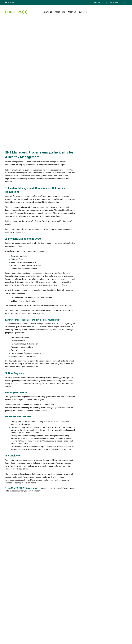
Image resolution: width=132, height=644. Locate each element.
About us (72, 12)
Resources (60, 12)
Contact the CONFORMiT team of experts (22, 488)
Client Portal (113, 2)
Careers (83, 12)
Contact (98, 3)
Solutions (47, 12)
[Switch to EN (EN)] (124, 3)
